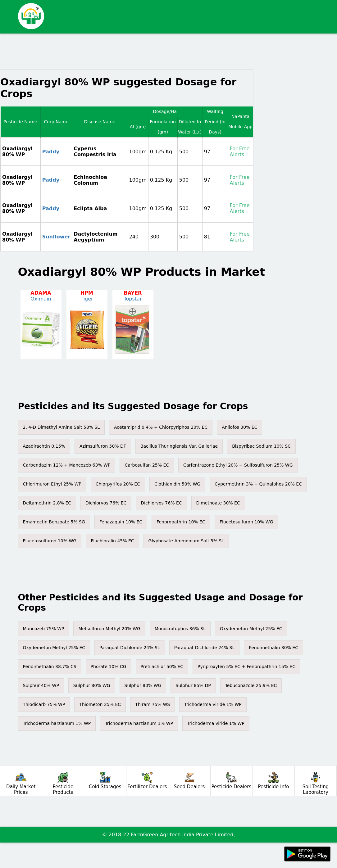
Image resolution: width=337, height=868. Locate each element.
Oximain (41, 299)
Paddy (51, 152)
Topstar (133, 299)
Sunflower (56, 237)
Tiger (87, 299)
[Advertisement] (152, 54)
